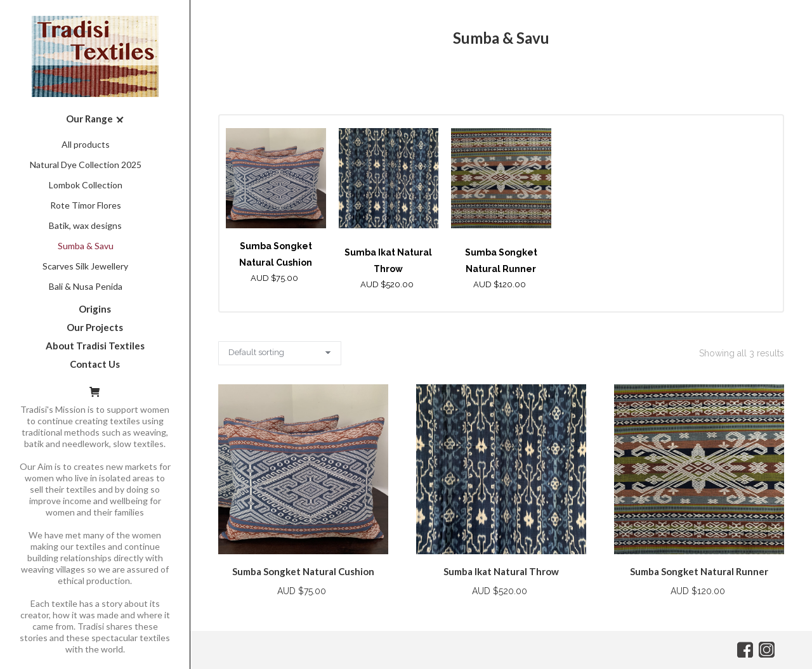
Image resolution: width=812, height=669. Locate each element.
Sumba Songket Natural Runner (699, 571)
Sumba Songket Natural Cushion (303, 571)
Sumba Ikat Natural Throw (501, 571)
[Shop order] (280, 353)
